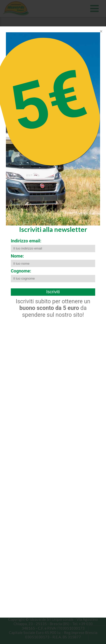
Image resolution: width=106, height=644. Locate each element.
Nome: (17, 256)
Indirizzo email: (26, 241)
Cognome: (21, 271)
